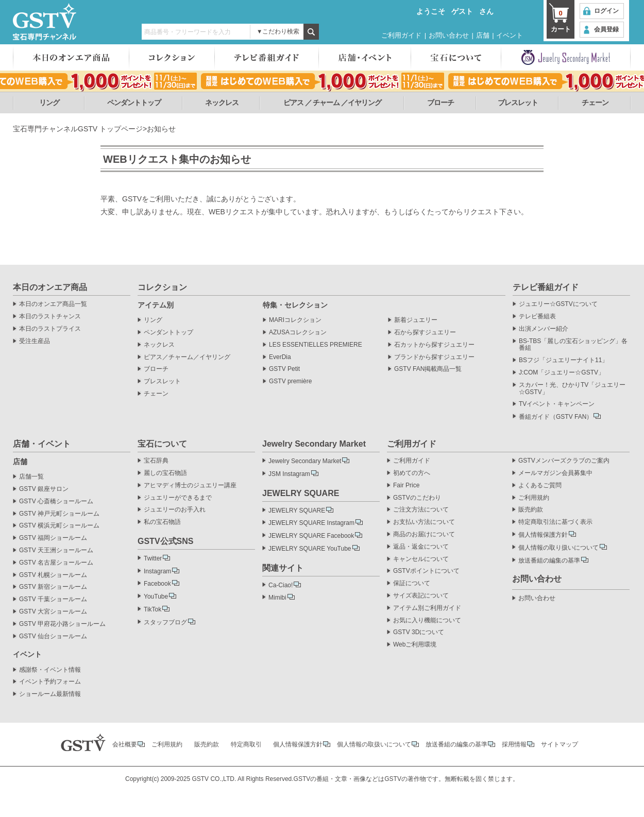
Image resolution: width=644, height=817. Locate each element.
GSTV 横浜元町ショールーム (59, 526)
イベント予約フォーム (50, 682)
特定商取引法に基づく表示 (555, 522)
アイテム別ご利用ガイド (427, 608)
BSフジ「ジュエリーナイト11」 (563, 360)
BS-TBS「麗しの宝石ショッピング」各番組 (573, 345)
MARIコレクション (295, 320)
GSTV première (290, 381)
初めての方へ (412, 473)
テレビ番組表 (537, 317)
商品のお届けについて (424, 534)
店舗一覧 (31, 477)
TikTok (152, 609)
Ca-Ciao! (281, 585)
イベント (510, 35)
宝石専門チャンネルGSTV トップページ (78, 129)
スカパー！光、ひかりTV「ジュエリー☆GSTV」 (572, 389)
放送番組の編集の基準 (549, 560)
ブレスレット (518, 103)
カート (561, 21)
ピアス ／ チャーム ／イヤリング (333, 103)
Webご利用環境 (415, 645)
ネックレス (222, 103)
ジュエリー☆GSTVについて (558, 304)
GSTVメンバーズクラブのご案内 (564, 461)
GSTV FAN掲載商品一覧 (428, 369)
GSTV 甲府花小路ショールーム (62, 624)
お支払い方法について (424, 522)
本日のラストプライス (50, 329)
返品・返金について (421, 547)
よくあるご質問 (540, 486)
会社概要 (125, 744)
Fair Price (406, 486)
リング (49, 103)
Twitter (153, 558)
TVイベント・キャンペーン (557, 404)
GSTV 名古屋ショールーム (56, 563)
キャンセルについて (421, 559)
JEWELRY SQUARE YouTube (310, 549)
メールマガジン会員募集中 (555, 473)
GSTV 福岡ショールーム (53, 538)
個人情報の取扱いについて (374, 744)
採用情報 (514, 744)
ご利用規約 (534, 498)
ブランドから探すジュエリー (434, 357)
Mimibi (277, 598)
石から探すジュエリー (425, 333)
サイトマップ (560, 744)
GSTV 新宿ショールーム (53, 587)
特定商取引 (246, 744)
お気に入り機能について (427, 620)
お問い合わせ (449, 35)
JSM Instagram (289, 474)
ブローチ (440, 103)
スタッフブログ (165, 622)
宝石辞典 (156, 461)
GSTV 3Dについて (419, 632)
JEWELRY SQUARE (297, 510)
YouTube (156, 597)
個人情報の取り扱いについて (558, 548)
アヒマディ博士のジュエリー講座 (190, 486)
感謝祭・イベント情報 (50, 670)
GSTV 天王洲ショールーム (56, 550)
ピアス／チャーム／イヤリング (187, 357)
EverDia (280, 357)
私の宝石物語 (162, 522)
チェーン (595, 103)
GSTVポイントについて (426, 571)
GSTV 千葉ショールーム (53, 599)
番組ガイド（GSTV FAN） (556, 417)
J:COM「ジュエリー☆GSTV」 (562, 373)
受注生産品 (35, 341)
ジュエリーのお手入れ (175, 510)
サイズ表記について (421, 596)
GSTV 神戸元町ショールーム (59, 514)
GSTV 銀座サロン (44, 489)
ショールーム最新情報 (50, 694)
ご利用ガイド (401, 35)
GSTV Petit (284, 369)
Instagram (157, 571)
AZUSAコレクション (298, 333)
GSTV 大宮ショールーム (53, 612)
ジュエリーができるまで (178, 498)
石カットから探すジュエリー (434, 345)
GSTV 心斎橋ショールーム (56, 501)
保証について (412, 583)
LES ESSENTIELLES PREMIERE (316, 345)
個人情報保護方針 (543, 535)
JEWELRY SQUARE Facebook (311, 536)
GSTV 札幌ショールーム (53, 575)
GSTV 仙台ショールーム (53, 636)
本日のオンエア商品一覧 (53, 304)
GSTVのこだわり (417, 498)
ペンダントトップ (134, 103)
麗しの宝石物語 (165, 473)
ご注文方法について (421, 510)
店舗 (483, 35)
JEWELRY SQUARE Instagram (311, 523)
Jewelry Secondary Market (305, 461)
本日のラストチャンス (50, 317)
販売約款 (531, 510)
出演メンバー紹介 (544, 329)
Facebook (157, 584)
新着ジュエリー (416, 320)
